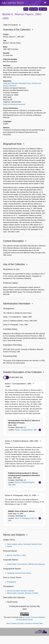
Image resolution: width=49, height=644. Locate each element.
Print (26, 9)
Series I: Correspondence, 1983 (26, 430)
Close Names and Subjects (27, 535)
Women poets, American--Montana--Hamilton (23, 593)
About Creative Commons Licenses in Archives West (24, 623)
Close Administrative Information (32, 304)
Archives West (13, 3)
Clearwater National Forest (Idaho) (19, 573)
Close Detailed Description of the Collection (44, 372)
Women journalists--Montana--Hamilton (21, 591)
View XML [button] (34, 9)
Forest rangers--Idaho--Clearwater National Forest (24, 544)
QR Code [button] (43, 9)
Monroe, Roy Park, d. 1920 (16, 555)
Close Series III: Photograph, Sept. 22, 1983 (38, 496)
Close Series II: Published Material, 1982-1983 (40, 441)
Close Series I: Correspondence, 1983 (33, 384)
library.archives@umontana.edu (14, 104)
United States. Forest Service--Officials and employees (26, 564)
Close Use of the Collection (27, 265)
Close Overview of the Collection (32, 30)
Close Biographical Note (24, 144)
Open (21, 25)
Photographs (11, 582)
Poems (9, 547)
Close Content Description (26, 241)
